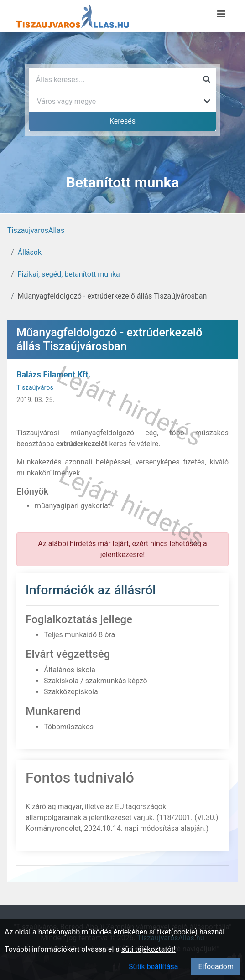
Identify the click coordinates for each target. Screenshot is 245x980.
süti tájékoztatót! (149, 949)
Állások (30, 252)
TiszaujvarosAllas (36, 230)
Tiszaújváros (35, 388)
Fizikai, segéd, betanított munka (69, 274)
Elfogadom (216, 967)
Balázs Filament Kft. (54, 374)
